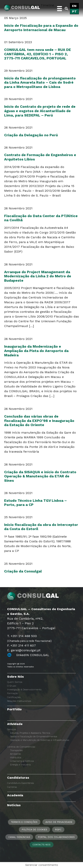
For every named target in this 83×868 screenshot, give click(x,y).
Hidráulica (16, 757)
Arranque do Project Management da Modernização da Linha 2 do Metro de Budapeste (38, 276)
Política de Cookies (34, 830)
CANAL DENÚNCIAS (19, 837)
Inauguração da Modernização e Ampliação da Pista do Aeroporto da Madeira (36, 351)
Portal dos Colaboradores (56, 837)
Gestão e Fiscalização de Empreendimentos (34, 736)
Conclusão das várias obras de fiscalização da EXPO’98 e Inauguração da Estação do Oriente (39, 421)
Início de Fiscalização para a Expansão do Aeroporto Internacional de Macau (41, 28)
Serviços (11, 729)
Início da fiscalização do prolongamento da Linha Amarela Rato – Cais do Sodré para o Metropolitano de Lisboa (40, 82)
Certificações (14, 697)
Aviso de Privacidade (59, 822)
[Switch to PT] (74, 11)
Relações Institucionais (19, 701)
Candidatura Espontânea (21, 783)
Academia (15, 795)
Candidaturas (18, 778)
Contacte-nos (41, 845)
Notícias (14, 805)
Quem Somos (15, 682)
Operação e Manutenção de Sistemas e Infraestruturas (40, 740)
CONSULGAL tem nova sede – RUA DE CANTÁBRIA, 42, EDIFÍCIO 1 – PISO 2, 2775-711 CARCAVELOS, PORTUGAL (38, 54)
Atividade (15, 724)
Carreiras (12, 787)
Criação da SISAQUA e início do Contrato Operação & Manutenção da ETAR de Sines (40, 476)
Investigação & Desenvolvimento (24, 690)
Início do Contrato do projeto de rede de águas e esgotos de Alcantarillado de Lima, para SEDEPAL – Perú (40, 111)
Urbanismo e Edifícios (22, 761)
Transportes (16, 750)
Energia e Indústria (20, 765)
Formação (12, 693)
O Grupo (12, 686)
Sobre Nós (15, 677)
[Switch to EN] (74, 6)
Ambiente (15, 754)
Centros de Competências (21, 747)
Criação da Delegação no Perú (31, 135)
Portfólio (14, 709)
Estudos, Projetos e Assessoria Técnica (30, 733)
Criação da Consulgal (23, 571)
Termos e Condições (24, 822)
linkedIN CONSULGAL (33, 655)
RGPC (58, 830)
